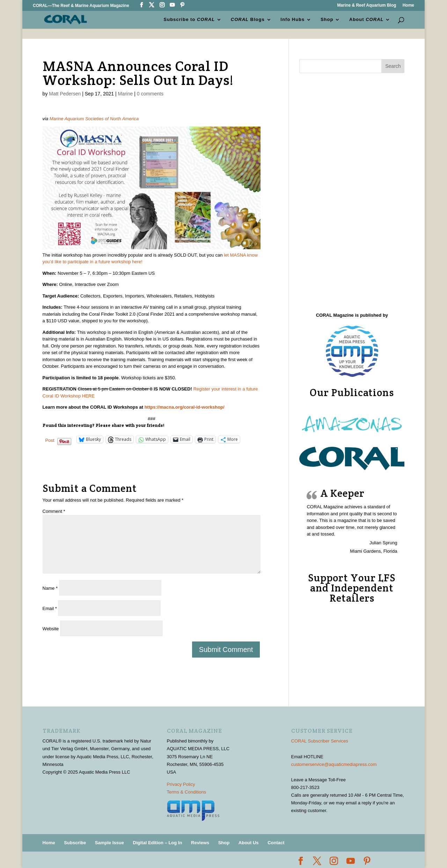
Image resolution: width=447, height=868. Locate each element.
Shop (327, 20)
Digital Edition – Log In (158, 843)
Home (408, 5)
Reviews (200, 843)
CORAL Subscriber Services (320, 741)
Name (50, 588)
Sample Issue (109, 843)
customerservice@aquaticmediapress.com (334, 764)
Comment (54, 511)
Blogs (248, 20)
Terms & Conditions (187, 792)
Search (393, 66)
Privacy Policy (181, 784)
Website (51, 629)
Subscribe (75, 843)
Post (50, 440)
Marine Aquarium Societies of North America (94, 119)
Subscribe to (189, 20)
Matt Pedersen (65, 94)
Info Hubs (292, 20)
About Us (249, 843)
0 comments (150, 94)
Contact (276, 843)
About (366, 20)
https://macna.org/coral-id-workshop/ (185, 407)
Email (50, 608)
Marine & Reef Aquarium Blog (367, 5)
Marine (125, 94)
